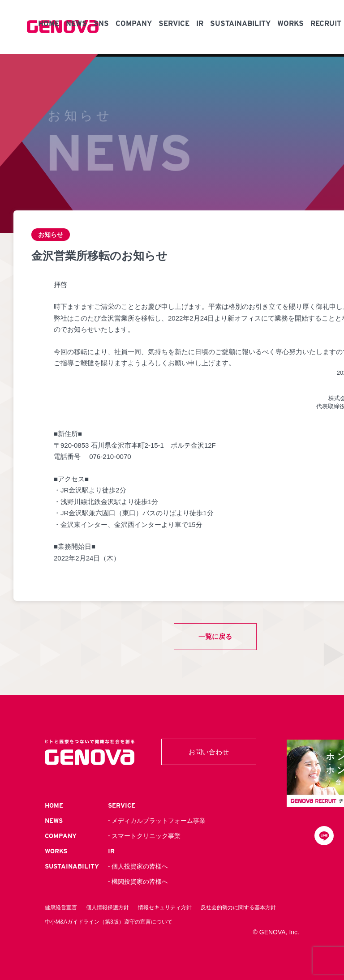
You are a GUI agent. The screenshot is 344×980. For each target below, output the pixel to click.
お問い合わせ (209, 752)
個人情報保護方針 (107, 907)
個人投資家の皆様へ (140, 866)
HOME (49, 24)
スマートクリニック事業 (146, 836)
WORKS (290, 24)
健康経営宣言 (61, 907)
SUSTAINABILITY (240, 24)
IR (200, 24)
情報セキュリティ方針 (165, 907)
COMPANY (134, 24)
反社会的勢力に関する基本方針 (238, 907)
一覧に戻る (215, 636)
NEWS (76, 24)
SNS (101, 24)
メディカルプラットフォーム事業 (159, 821)
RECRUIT (326, 24)
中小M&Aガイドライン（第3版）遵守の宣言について (109, 922)
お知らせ (52, 235)
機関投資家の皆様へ (140, 882)
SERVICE (174, 24)
